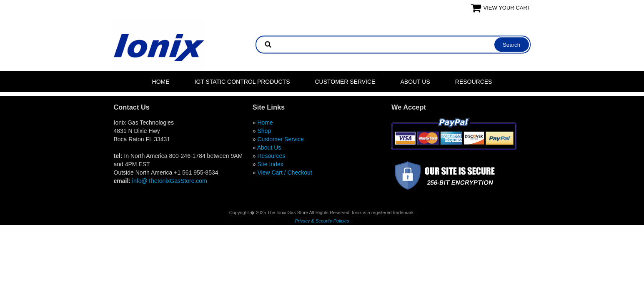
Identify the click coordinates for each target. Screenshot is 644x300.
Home (161, 82)
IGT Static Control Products (242, 82)
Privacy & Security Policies (322, 221)
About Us (415, 82)
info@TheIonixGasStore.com (170, 181)
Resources (474, 82)
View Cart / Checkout (284, 172)
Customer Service (345, 82)
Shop (264, 131)
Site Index (270, 164)
